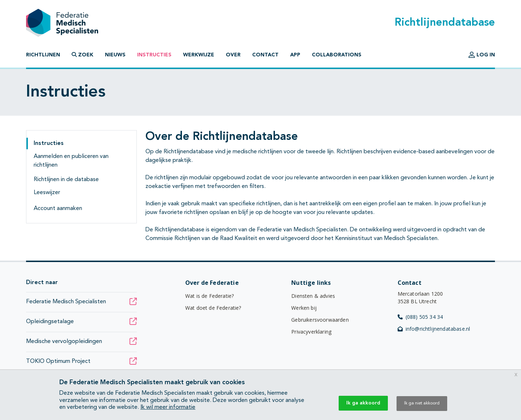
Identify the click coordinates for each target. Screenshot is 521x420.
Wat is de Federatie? (209, 296)
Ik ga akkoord (363, 403)
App (295, 55)
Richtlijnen (43, 55)
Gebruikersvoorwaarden (320, 320)
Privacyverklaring (311, 332)
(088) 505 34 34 (420, 317)
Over (233, 55)
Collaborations (337, 55)
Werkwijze (199, 55)
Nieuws (115, 55)
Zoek (82, 55)
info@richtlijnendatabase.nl (434, 329)
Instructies (154, 55)
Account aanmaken (58, 209)
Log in (482, 55)
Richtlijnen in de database (66, 180)
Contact (265, 55)
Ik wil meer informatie (168, 407)
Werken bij (304, 308)
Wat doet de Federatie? (213, 308)
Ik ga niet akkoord (422, 403)
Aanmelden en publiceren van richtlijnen (71, 161)
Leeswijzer (47, 193)
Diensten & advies (313, 296)
